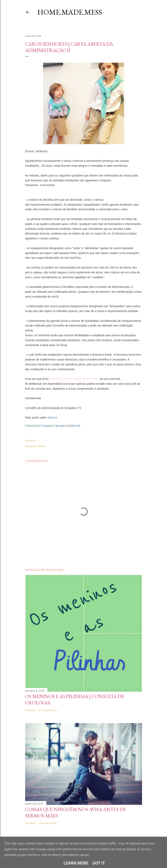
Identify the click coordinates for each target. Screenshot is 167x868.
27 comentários (48, 710)
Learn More (76, 863)
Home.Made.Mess (70, 12)
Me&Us (53, 418)
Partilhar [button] (30, 441)
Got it (99, 863)
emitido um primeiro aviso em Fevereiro (74, 379)
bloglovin (73, 426)
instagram (47, 426)
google (60, 426)
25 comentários (48, 823)
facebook (32, 426)
